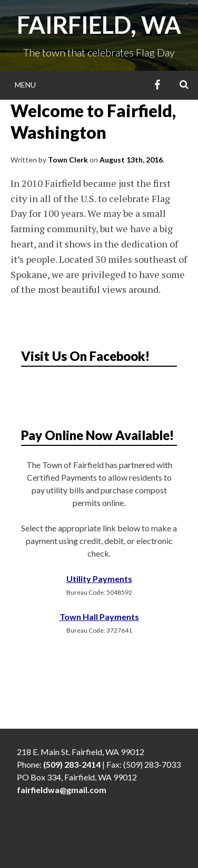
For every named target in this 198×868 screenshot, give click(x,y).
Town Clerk (68, 160)
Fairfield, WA (99, 25)
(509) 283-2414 (72, 764)
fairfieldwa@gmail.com (62, 790)
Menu (25, 85)
